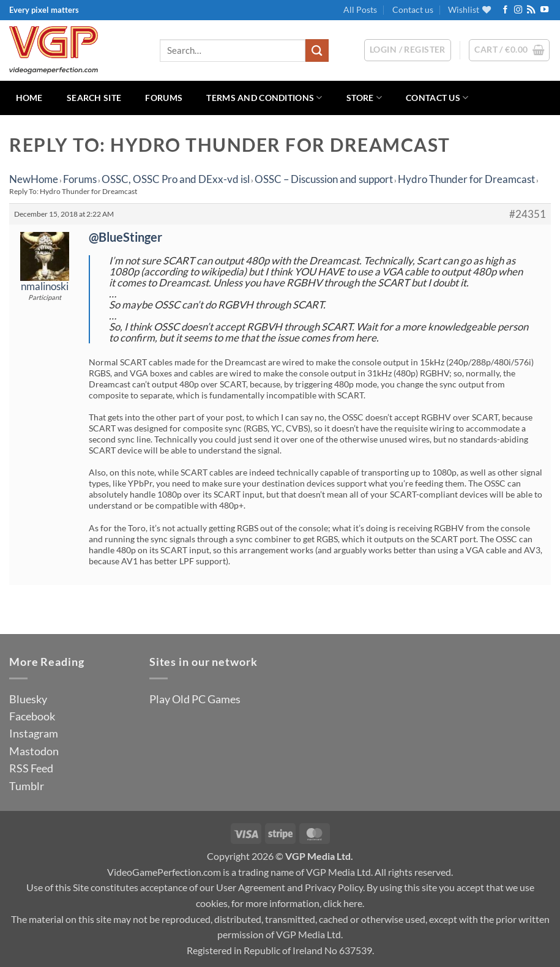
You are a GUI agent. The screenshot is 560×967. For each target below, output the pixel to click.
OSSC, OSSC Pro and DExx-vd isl (176, 179)
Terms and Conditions (264, 98)
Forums (164, 98)
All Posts (360, 9)
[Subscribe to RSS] (531, 10)
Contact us (413, 9)
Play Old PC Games (195, 699)
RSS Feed (31, 768)
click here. (344, 903)
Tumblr (27, 786)
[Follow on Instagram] (518, 10)
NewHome (34, 179)
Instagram (34, 733)
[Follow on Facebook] (505, 10)
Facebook (32, 716)
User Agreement (251, 887)
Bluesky (28, 699)
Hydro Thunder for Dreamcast (466, 179)
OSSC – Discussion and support (324, 179)
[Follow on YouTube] (544, 10)
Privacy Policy (334, 887)
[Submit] (317, 50)
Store (364, 98)
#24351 (528, 214)
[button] (509, 50)
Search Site (94, 98)
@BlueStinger (125, 237)
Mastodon (34, 751)
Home (29, 98)
